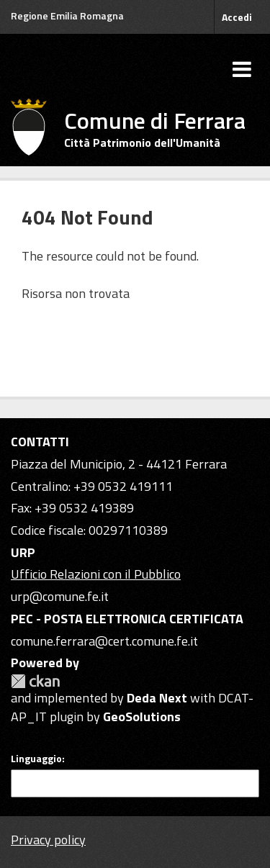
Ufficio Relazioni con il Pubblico (96, 574)
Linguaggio (36, 759)
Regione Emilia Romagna (67, 15)
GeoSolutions (142, 716)
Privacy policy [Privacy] (48, 840)
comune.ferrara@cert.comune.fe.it (104, 641)
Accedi (237, 17)
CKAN (35, 681)
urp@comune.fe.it (60, 596)
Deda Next (157, 698)
